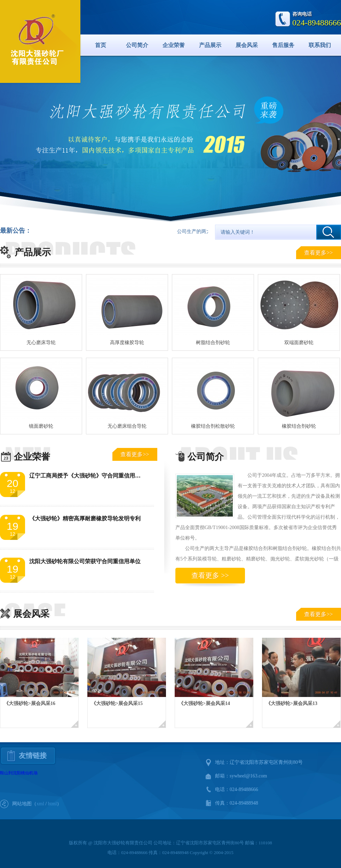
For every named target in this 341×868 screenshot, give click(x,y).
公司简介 (137, 45)
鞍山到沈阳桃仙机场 (19, 773)
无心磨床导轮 (41, 343)
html (53, 804)
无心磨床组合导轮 (127, 426)
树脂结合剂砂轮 (213, 343)
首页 (101, 45)
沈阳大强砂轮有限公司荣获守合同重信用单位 (85, 561)
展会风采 (247, 45)
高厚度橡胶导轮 (127, 343)
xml (40, 804)
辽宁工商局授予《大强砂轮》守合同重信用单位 (88, 476)
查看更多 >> (210, 575)
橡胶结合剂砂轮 (299, 426)
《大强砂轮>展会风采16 (30, 703)
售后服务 (283, 45)
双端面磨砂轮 (299, 343)
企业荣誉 (174, 45)
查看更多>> (318, 253)
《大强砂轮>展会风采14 (204, 703)
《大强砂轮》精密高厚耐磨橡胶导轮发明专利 (85, 518)
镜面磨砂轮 (41, 426)
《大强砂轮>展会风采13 (292, 703)
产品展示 (210, 45)
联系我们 (320, 45)
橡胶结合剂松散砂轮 (213, 426)
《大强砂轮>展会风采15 (117, 703)
